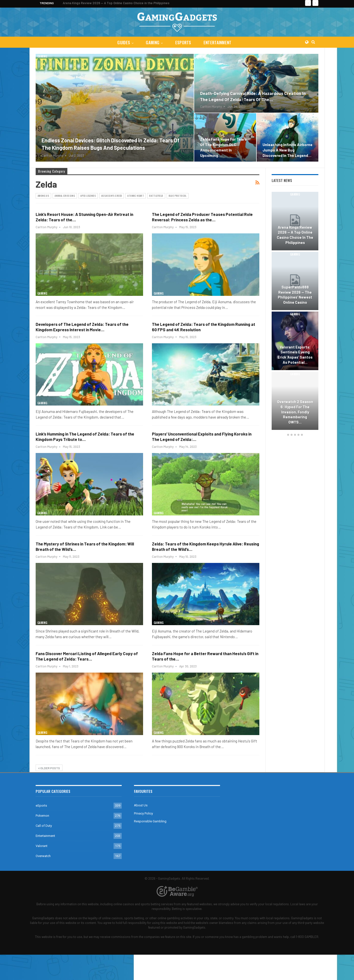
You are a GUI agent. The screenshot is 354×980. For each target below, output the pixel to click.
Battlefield (156, 196)
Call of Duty (44, 826)
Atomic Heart (136, 196)
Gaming (152, 42)
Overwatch (43, 856)
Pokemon (42, 816)
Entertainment (219, 42)
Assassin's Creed (112, 196)
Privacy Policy (143, 813)
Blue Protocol (178, 196)
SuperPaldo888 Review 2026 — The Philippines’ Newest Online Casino (295, 295)
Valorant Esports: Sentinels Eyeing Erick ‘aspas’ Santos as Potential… (295, 355)
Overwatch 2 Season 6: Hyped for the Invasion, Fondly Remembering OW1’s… (295, 412)
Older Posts (49, 768)
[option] (295, 312)
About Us (141, 805)
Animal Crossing (65, 196)
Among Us (43, 196)
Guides (123, 42)
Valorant (42, 846)
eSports (184, 42)
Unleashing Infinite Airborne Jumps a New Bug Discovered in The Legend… (288, 150)
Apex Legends (88, 196)
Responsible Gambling (150, 821)
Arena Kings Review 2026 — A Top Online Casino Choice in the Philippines (116, 3)
